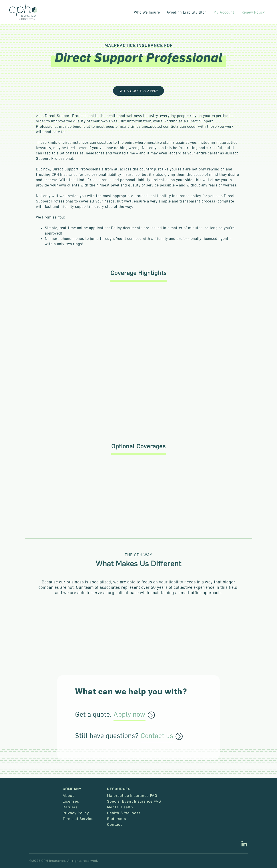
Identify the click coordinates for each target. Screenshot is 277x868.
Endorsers (117, 819)
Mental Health (120, 807)
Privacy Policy (76, 813)
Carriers (70, 807)
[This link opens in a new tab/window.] (244, 844)
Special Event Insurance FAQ (134, 801)
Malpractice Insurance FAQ (132, 796)
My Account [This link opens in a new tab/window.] (224, 12)
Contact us (157, 736)
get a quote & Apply (139, 91)
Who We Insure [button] (147, 12)
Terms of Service (78, 819)
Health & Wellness (124, 813)
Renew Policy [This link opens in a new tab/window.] (253, 12)
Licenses (71, 801)
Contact (115, 825)
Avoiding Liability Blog (187, 12)
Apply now (130, 714)
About (68, 796)
